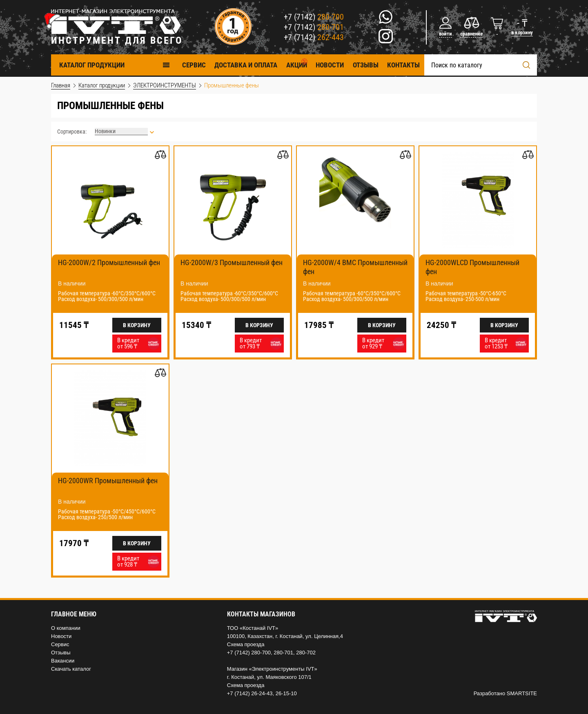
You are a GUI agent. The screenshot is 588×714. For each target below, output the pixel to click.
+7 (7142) (314, 17)
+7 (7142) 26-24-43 (250, 693)
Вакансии (63, 661)
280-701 (283, 653)
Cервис (194, 65)
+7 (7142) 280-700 (249, 653)
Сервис (60, 644)
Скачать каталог (71, 669)
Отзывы (366, 65)
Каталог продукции (115, 65)
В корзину (137, 325)
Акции (297, 65)
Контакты (403, 65)
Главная (61, 85)
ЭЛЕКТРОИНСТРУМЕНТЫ (165, 85)
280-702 (306, 653)
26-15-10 (286, 693)
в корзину (522, 32)
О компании (66, 628)
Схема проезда (246, 644)
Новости (330, 65)
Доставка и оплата (246, 65)
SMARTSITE (522, 693)
